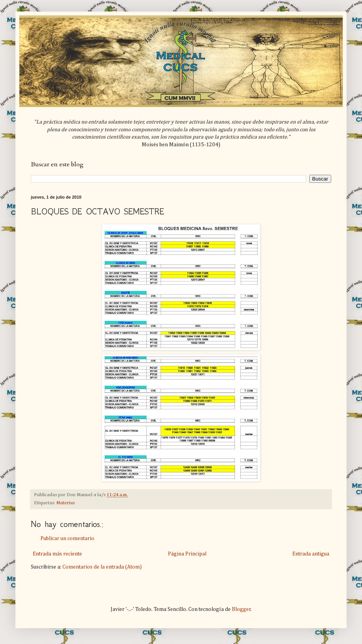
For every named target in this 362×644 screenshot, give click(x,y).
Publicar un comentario (67, 539)
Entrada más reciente (57, 554)
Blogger (241, 609)
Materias (65, 503)
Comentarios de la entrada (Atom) (102, 567)
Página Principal (187, 554)
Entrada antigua (311, 554)
